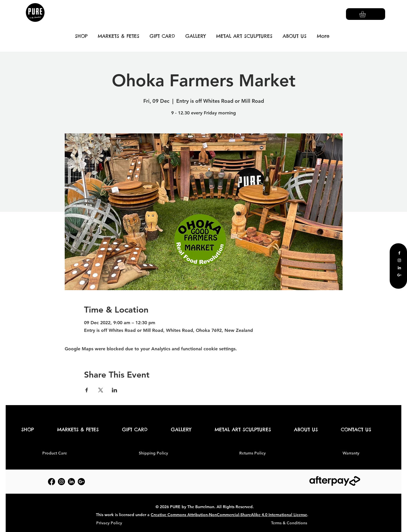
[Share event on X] (101, 390)
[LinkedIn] (399, 268)
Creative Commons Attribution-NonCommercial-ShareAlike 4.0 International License (229, 515)
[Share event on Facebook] (87, 390)
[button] (366, 14)
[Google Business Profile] (399, 275)
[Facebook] (399, 253)
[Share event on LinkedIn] (115, 390)
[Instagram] (399, 260)
